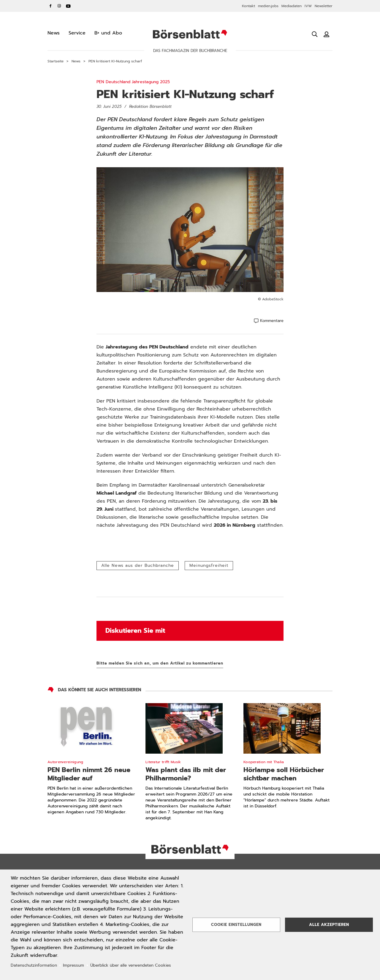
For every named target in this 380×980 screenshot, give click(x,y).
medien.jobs (268, 6)
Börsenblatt (190, 34)
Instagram (59, 6)
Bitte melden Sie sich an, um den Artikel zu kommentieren (160, 663)
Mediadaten (292, 6)
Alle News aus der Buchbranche (138, 565)
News (76, 61)
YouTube (68, 6)
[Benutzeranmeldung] (327, 34)
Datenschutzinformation (34, 965)
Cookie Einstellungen (236, 925)
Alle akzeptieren (329, 925)
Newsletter (324, 6)
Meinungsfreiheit (209, 565)
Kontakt (248, 6)
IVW (308, 6)
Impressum (73, 965)
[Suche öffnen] (315, 34)
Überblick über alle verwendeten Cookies (131, 965)
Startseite (56, 61)
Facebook (50, 6)
